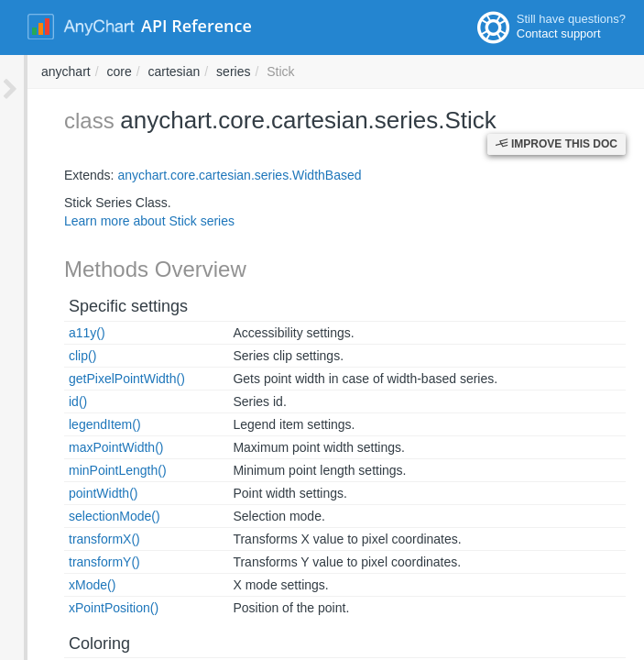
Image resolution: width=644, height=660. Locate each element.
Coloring (72, 643)
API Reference (196, 26)
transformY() (77, 562)
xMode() (65, 585)
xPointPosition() (86, 608)
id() (50, 401)
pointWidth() (76, 493)
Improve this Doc (557, 117)
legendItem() (77, 424)
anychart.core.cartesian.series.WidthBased (212, 175)
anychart (313, 71)
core (366, 71)
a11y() (60, 333)
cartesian (422, 71)
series (480, 71)
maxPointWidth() (88, 447)
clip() (55, 356)
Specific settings (101, 306)
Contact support (559, 33)
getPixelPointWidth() (99, 379)
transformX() (77, 539)
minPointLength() (90, 470)
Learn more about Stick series (122, 221)
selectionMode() (87, 516)
